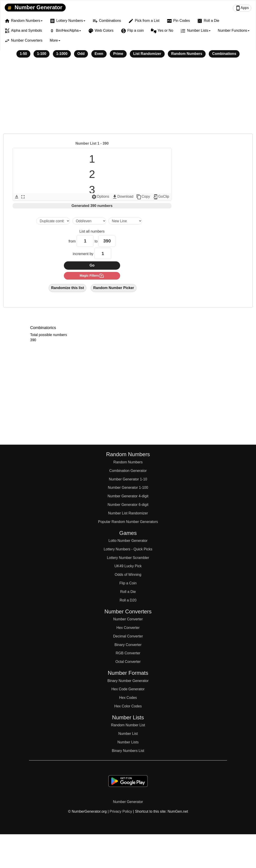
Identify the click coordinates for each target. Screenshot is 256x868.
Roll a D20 (128, 600)
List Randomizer (147, 54)
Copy (143, 197)
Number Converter (128, 619)
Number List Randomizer (128, 513)
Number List (128, 734)
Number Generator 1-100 (128, 488)
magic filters (92, 276)
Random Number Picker (113, 288)
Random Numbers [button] (24, 21)
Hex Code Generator (128, 689)
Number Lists (128, 742)
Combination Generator (128, 471)
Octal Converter (128, 662)
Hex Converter (128, 628)
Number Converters (24, 41)
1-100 (42, 54)
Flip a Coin (128, 583)
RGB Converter (128, 653)
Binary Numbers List (128, 751)
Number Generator (34, 8)
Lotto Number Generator (128, 541)
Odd (81, 54)
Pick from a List (144, 21)
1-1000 (62, 54)
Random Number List (128, 725)
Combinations (107, 21)
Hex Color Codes (128, 706)
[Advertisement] (128, 99)
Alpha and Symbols (23, 31)
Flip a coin (132, 31)
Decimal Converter (128, 636)
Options (100, 197)
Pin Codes (178, 21)
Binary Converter (128, 645)
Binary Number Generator (128, 681)
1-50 (23, 54)
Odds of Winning (128, 575)
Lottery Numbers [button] (67, 21)
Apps (242, 8)
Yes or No (162, 31)
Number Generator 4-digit (128, 496)
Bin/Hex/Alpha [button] (65, 31)
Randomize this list (67, 288)
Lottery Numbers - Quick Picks (128, 549)
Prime (118, 54)
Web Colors (101, 31)
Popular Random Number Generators (128, 522)
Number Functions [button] (234, 30)
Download (123, 197)
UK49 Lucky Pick (128, 566)
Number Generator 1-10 (128, 479)
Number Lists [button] (195, 31)
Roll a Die (208, 21)
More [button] (55, 40)
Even (99, 54)
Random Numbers (187, 54)
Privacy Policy (121, 811)
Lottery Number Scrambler (128, 558)
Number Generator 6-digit (128, 505)
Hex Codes (128, 698)
